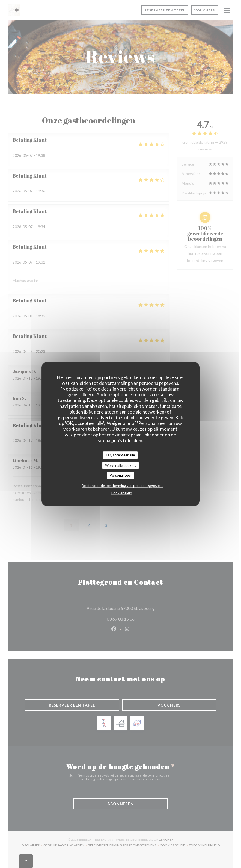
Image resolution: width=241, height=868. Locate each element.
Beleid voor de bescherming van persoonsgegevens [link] (122, 485)
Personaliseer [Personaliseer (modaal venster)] (120, 475)
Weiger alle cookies (120, 465)
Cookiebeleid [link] (121, 493)
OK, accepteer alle (120, 455)
